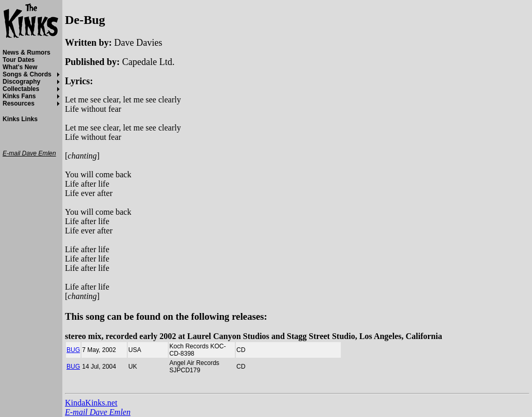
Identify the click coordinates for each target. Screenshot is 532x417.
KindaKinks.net (91, 403)
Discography (22, 82)
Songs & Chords (27, 74)
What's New (20, 67)
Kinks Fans (19, 96)
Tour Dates (19, 60)
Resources (18, 103)
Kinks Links (20, 119)
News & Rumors (26, 53)
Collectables (21, 89)
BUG (73, 350)
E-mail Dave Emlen (98, 412)
